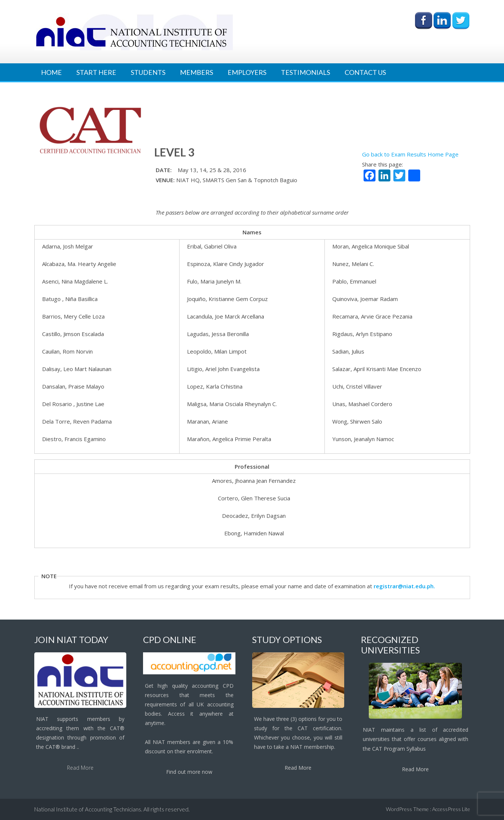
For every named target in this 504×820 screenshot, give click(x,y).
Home (51, 72)
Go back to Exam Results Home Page (410, 154)
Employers (247, 72)
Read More (80, 768)
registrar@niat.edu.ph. (404, 586)
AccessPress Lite (451, 809)
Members (196, 72)
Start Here (96, 72)
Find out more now (189, 772)
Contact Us (365, 72)
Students (148, 72)
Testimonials (305, 72)
